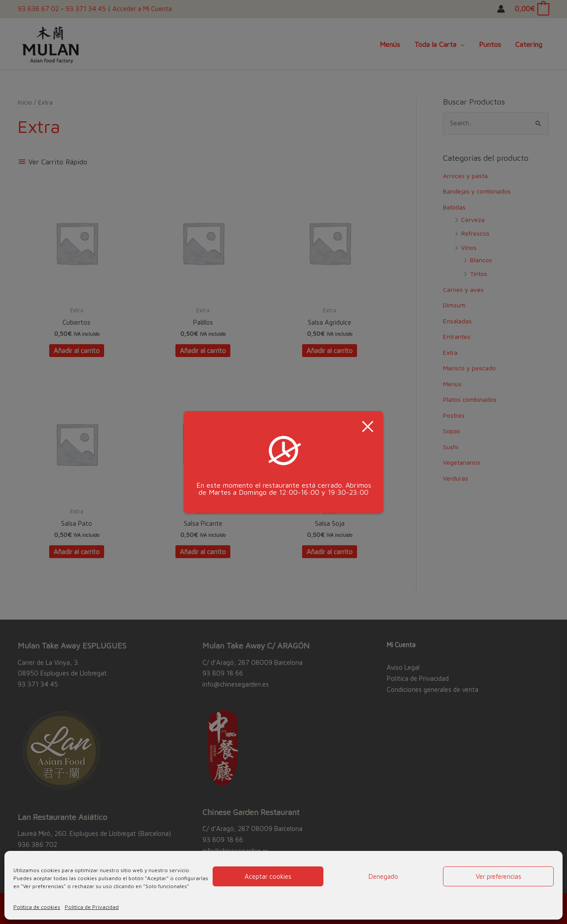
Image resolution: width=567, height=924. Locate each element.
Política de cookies (37, 907)
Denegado (383, 876)
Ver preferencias (499, 876)
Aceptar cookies (268, 876)
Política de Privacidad (92, 907)
